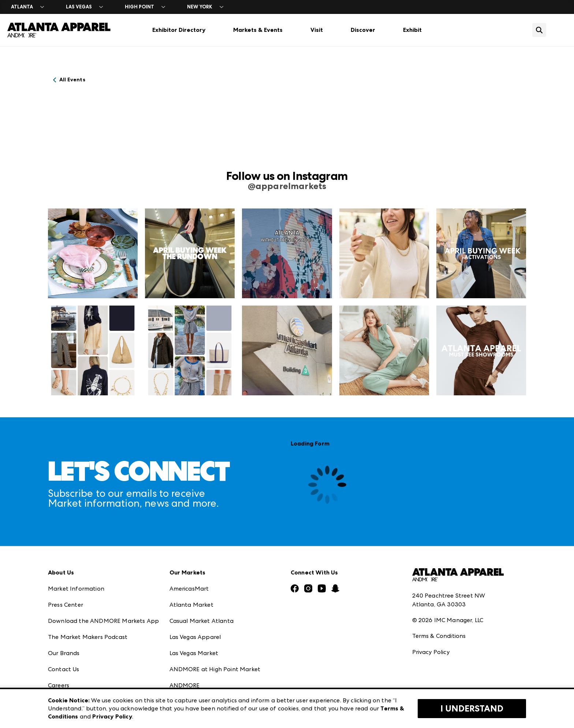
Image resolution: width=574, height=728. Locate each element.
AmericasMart (189, 589)
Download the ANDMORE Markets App (103, 621)
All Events (72, 80)
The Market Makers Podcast (88, 637)
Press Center (66, 605)
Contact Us (64, 669)
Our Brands (64, 653)
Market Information (76, 589)
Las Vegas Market (194, 653)
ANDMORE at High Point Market (215, 669)
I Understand (472, 709)
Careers (59, 685)
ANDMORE (185, 685)
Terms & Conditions (439, 636)
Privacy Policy (431, 652)
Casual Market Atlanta (202, 621)
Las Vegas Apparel (195, 637)
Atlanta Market (191, 605)
